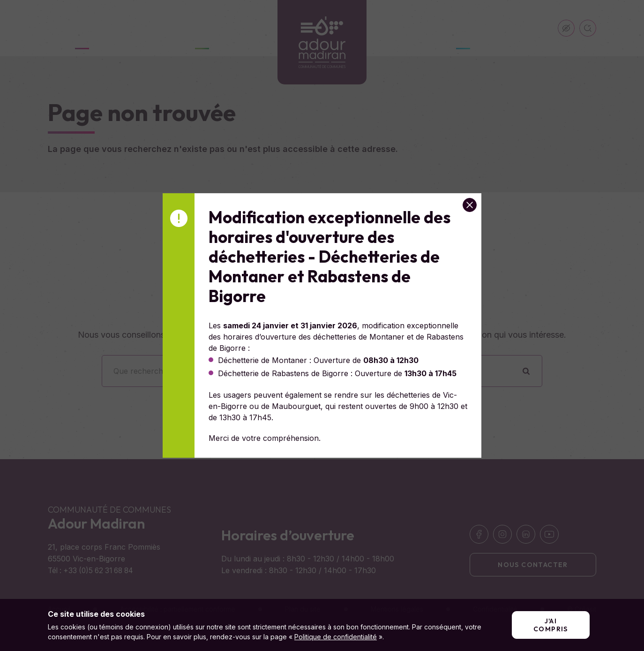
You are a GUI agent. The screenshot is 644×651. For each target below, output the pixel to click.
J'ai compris (551, 625)
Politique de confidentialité (336, 637)
